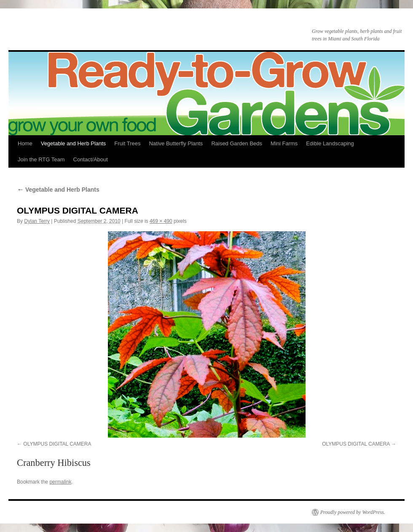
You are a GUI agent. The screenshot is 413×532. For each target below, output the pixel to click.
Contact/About (91, 159)
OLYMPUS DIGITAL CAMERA (57, 444)
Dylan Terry (37, 221)
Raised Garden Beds (237, 143)
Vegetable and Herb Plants (74, 143)
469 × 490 (161, 221)
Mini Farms (284, 143)
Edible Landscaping (330, 143)
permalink (60, 482)
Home (25, 143)
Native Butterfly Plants (176, 143)
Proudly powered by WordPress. (353, 512)
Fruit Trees (127, 143)
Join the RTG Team (41, 159)
